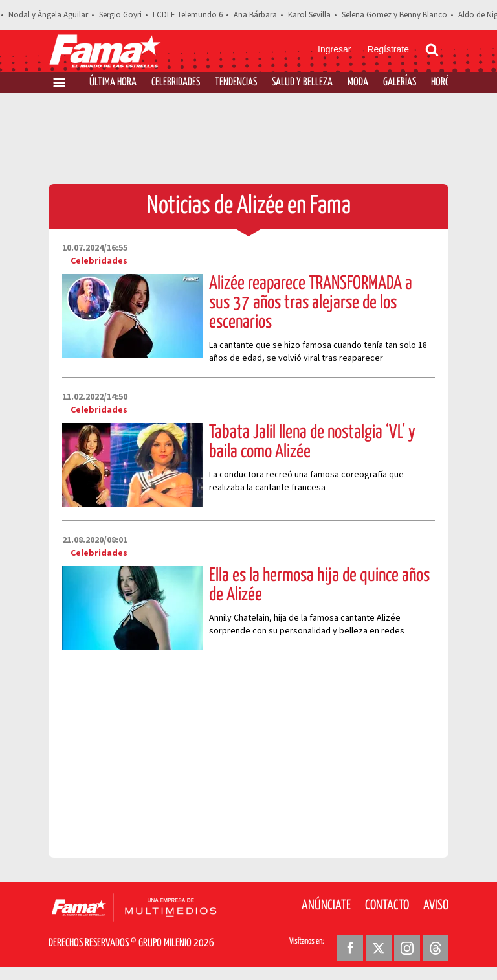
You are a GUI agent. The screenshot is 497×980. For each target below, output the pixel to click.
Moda (358, 83)
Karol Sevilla (309, 15)
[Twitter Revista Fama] (379, 948)
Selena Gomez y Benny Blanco (394, 15)
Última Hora (113, 83)
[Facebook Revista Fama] (350, 948)
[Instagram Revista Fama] (407, 948)
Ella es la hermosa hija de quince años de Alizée (319, 586)
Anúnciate (326, 906)
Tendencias (236, 83)
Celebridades (176, 83)
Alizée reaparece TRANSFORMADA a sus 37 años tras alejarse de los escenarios (311, 303)
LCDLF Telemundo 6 (188, 15)
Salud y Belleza (302, 83)
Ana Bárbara (255, 15)
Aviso (436, 906)
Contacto (387, 906)
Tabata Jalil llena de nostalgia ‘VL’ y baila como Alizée (312, 442)
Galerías (400, 83)
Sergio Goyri (120, 15)
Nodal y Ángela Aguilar (48, 15)
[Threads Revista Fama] (436, 948)
